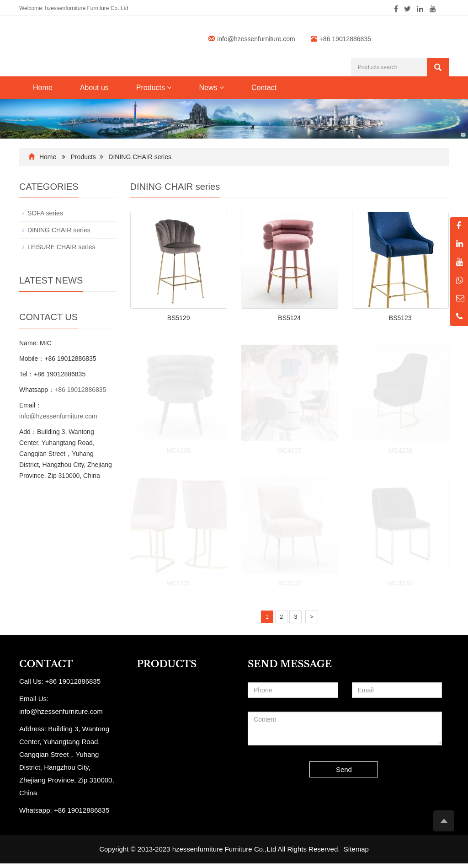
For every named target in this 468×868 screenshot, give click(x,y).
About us (94, 88)
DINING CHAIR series (140, 157)
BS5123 (400, 318)
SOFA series (45, 213)
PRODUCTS (167, 664)
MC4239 (178, 450)
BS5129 (179, 318)
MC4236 (400, 450)
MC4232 (290, 583)
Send (344, 769)
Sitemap (356, 849)
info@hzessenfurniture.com (256, 39)
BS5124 (289, 318)
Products (154, 88)
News (211, 88)
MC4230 (400, 583)
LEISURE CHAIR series (61, 247)
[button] (169, 88)
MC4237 (290, 450)
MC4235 (178, 583)
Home (43, 88)
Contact (264, 88)
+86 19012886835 (80, 390)
